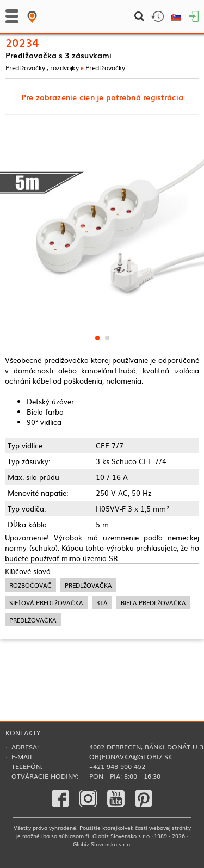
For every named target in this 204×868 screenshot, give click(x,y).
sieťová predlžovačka (46, 602)
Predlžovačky (105, 67)
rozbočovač (30, 585)
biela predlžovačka (153, 602)
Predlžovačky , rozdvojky (42, 67)
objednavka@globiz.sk (131, 756)
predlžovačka (88, 585)
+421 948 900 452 (117, 766)
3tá (102, 602)
